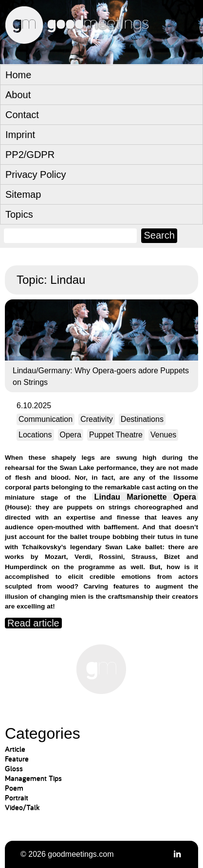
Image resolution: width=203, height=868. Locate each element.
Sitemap (23, 194)
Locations (35, 435)
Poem (14, 788)
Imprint (20, 135)
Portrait (17, 798)
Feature (17, 759)
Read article (33, 623)
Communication (46, 419)
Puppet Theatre (116, 435)
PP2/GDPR (30, 155)
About (18, 95)
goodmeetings (97, 54)
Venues (163, 435)
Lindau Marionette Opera (145, 497)
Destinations (142, 419)
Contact (22, 115)
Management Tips (33, 778)
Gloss (14, 769)
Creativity (97, 419)
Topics (19, 214)
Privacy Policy (36, 174)
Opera (71, 435)
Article (15, 749)
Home (18, 75)
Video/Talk (22, 807)
